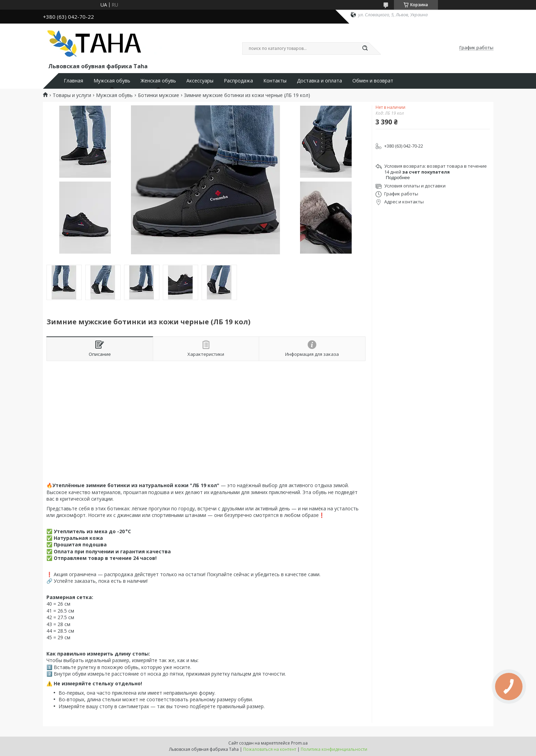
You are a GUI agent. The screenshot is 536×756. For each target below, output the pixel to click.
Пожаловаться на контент (270, 749)
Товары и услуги (72, 95)
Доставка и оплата (319, 81)
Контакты (275, 81)
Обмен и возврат (373, 81)
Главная (73, 81)
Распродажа (238, 81)
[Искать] (365, 49)
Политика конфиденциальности (334, 749)
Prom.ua (299, 743)
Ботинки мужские (159, 95)
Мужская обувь (112, 81)
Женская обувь (158, 81)
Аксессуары (200, 81)
